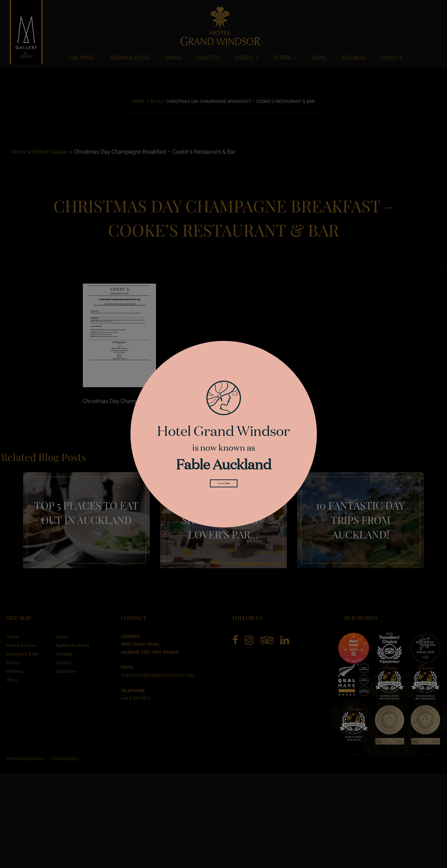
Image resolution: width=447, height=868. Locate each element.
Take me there (224, 485)
